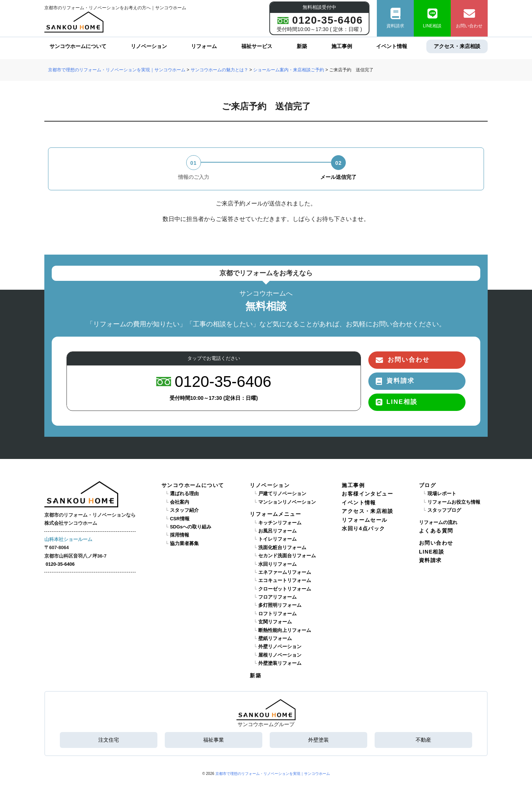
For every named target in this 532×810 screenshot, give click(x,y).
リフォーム (204, 46)
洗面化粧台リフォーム (282, 548)
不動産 (423, 740)
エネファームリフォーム (285, 572)
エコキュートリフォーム (285, 581)
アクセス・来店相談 (457, 46)
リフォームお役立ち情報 (454, 502)
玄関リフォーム (275, 622)
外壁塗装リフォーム (280, 663)
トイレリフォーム (277, 539)
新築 (302, 46)
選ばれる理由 (184, 494)
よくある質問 (436, 531)
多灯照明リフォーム (280, 605)
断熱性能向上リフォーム (285, 630)
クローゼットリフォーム (285, 589)
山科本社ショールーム (68, 540)
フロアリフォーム (277, 597)
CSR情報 (180, 519)
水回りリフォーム (277, 564)
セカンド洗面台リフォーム (287, 556)
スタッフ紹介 (184, 510)
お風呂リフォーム (277, 531)
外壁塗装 (318, 740)
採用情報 (180, 535)
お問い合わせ (469, 18)
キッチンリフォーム (280, 523)
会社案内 (180, 502)
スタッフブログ (444, 510)
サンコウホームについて (78, 46)
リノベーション (149, 46)
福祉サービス (257, 46)
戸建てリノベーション (282, 494)
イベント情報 (392, 46)
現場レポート (442, 494)
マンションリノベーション (287, 502)
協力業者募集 (184, 544)
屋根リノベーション (280, 655)
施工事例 (342, 46)
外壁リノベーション (280, 647)
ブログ (427, 485)
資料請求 (395, 18)
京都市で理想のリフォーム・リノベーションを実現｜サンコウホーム (273, 774)
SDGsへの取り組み (191, 527)
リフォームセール (364, 520)
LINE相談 (432, 18)
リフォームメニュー (275, 514)
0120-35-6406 (60, 564)
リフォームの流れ (438, 523)
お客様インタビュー (367, 494)
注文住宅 (109, 740)
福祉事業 (214, 740)
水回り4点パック (363, 528)
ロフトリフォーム (277, 614)
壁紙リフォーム (275, 639)
